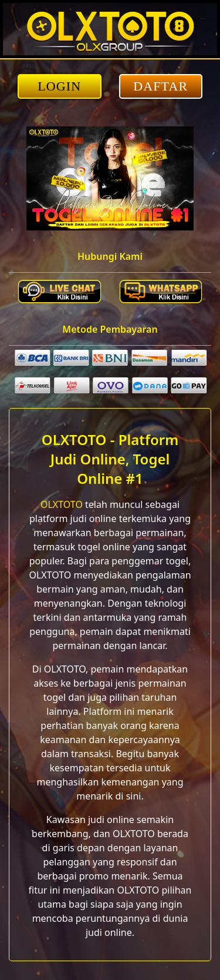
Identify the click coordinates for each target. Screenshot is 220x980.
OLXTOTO (62, 504)
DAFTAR (160, 86)
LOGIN (59, 86)
